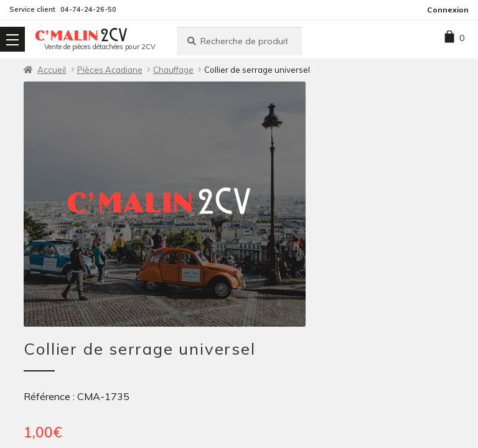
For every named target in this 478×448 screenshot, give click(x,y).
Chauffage (173, 70)
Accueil (52, 70)
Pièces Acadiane (110, 70)
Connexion (448, 10)
